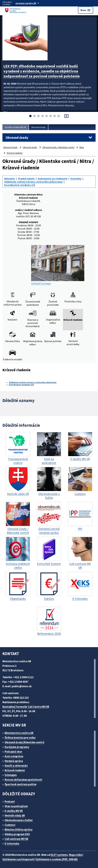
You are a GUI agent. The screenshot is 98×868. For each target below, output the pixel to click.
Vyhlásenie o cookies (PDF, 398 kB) (57, 859)
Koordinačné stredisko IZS (20, 185)
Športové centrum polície (21, 784)
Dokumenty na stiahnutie (53, 179)
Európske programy (17, 747)
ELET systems (59, 855)
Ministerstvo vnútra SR (19, 733)
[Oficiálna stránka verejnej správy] (30, 3)
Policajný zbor (13, 752)
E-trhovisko (12, 844)
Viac (6, 112)
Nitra (82, 147)
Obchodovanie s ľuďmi (19, 820)
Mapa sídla (76, 855)
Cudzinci (10, 825)
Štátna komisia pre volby (20, 738)
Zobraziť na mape (58, 265)
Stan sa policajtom (16, 806)
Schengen (11, 775)
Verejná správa (14, 761)
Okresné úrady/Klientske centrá (24, 742)
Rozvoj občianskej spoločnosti (23, 780)
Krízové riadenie (15, 153)
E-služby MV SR (14, 811)
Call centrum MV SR (16, 839)
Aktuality (10, 179)
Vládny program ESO (17, 834)
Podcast (10, 802)
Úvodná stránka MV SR (15, 127)
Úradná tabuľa (26, 179)
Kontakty (76, 179)
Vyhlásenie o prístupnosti (18, 859)
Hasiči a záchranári (16, 766)
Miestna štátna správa (19, 830)
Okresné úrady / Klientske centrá (58, 147)
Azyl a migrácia (14, 756)
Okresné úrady (38, 127)
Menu (86, 10)
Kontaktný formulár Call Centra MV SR (26, 707)
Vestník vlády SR (15, 816)
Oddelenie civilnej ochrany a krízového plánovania (33, 182)
